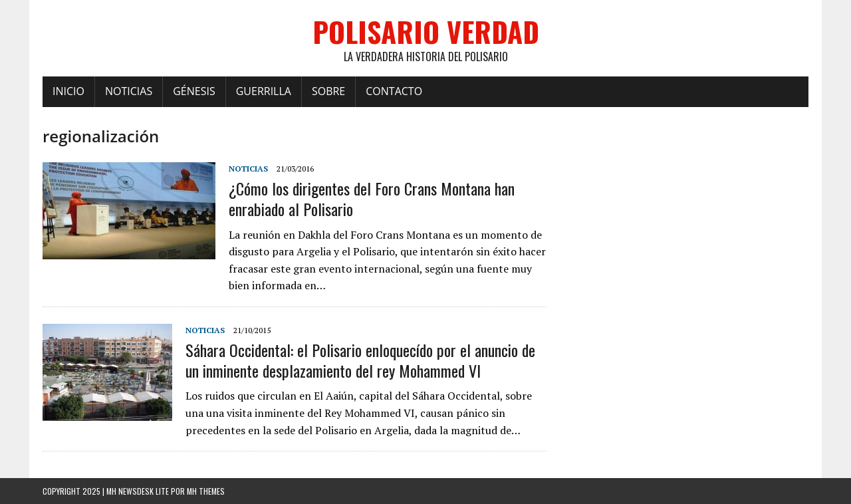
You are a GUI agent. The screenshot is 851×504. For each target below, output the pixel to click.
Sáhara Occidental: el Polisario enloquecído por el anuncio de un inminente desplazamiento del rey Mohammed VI (360, 360)
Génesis (194, 91)
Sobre (328, 91)
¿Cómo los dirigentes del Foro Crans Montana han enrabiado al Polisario (372, 198)
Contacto (394, 91)
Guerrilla (264, 91)
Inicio (68, 91)
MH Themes (206, 491)
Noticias (129, 91)
